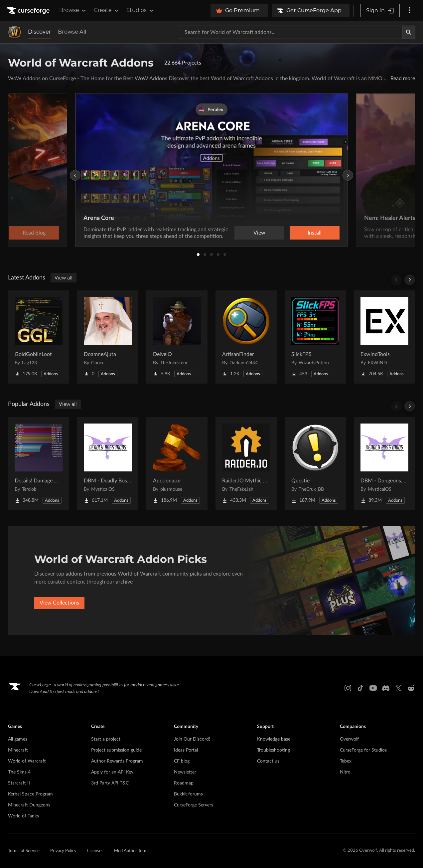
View (259, 233)
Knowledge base (274, 739)
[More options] (410, 11)
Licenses (95, 851)
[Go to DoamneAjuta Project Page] (108, 337)
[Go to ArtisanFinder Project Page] (246, 337)
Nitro (345, 772)
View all (64, 278)
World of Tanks (23, 816)
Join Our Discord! (192, 739)
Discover (40, 32)
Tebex (346, 761)
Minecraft (18, 750)
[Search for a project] (291, 32)
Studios (141, 10)
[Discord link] (386, 688)
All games (18, 739)
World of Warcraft (27, 761)
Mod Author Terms (132, 851)
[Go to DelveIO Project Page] (177, 337)
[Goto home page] (29, 11)
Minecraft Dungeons (29, 805)
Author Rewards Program (117, 761)
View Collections (59, 603)
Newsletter (185, 772)
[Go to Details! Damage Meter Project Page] (39, 463)
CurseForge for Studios (363, 750)
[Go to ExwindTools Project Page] (384, 337)
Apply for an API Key (112, 772)
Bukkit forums (188, 794)
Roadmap (184, 783)
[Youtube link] (373, 688)
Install (315, 233)
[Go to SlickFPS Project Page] (315, 337)
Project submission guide (116, 750)
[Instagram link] (348, 688)
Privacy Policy (63, 851)
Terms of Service (24, 851)
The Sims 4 (19, 772)
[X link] (398, 688)
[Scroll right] (410, 280)
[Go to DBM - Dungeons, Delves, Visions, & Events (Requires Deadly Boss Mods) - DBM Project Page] (384, 463)
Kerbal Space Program (30, 794)
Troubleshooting (274, 750)
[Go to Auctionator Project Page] (177, 463)
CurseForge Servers (194, 805)
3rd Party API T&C (110, 783)
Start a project (106, 739)
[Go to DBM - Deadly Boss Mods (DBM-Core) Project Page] (108, 463)
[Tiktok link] (360, 688)
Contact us (268, 761)
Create (107, 10)
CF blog (182, 761)
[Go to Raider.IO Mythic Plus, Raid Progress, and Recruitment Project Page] (246, 463)
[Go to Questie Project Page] (315, 463)
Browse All (72, 32)
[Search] (409, 32)
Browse (73, 10)
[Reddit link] (411, 688)
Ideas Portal (186, 750)
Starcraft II (19, 783)
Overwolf (349, 739)
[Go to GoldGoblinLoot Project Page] (39, 337)
